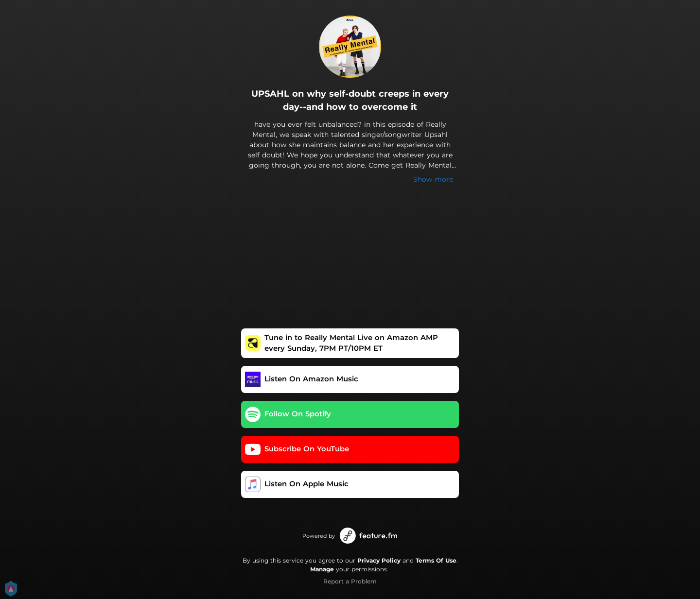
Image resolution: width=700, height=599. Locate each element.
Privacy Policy (379, 560)
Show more (433, 179)
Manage (322, 569)
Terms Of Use (436, 560)
